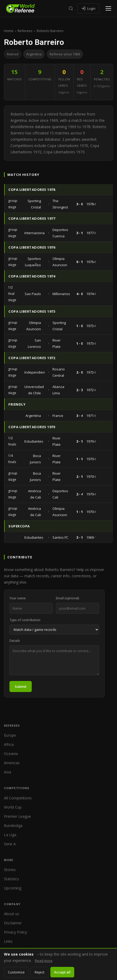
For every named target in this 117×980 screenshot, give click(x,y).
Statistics (12, 879)
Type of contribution (25, 620)
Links (8, 941)
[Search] (71, 8)
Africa (9, 744)
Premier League (17, 816)
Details (15, 641)
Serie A (10, 844)
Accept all (62, 972)
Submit (21, 686)
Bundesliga (13, 826)
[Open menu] (108, 8)
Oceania (11, 754)
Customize (16, 972)
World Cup (13, 807)
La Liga (10, 835)
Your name (18, 598)
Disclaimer (13, 923)
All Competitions (18, 798)
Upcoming (13, 888)
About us (12, 914)
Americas (12, 763)
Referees (25, 31)
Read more (44, 961)
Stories (10, 870)
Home (9, 31)
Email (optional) (68, 598)
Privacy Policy (15, 932)
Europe (10, 735)
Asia (7, 772)
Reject (39, 972)
